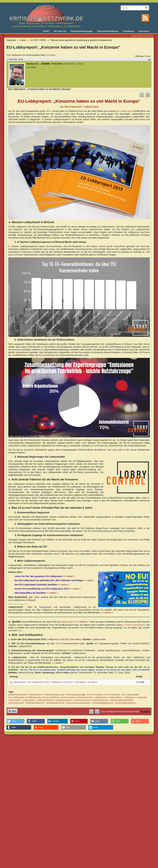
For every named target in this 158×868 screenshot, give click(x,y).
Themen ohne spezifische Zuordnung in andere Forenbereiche (81, 40)
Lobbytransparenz (64, 700)
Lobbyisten (142, 697)
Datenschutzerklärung (108, 31)
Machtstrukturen (101, 700)
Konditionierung (33, 697)
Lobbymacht (14, 700)
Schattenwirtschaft (55, 703)
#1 (149, 60)
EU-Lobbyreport (124, 111)
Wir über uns (60, 31)
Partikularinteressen (35, 703)
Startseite (11, 40)
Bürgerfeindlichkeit (17, 695)
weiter (109, 613)
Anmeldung (128, 31)
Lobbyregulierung (45, 700)
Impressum (144, 31)
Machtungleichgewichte (122, 700)
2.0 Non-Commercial (134, 625)
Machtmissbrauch (83, 700)
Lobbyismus (129, 697)
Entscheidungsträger (76, 695)
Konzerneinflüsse (51, 697)
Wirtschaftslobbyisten (126, 703)
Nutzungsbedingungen (82, 31)
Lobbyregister (28, 700)
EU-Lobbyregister (131, 695)
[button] (15, 721)
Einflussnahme (35, 695)
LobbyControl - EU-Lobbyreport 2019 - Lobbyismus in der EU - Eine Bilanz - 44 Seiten (55, 682)
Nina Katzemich (16, 703)
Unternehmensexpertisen (78, 703)
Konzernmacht (68, 697)
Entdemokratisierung (54, 695)
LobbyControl (68, 622)
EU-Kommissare (95, 695)
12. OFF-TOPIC (38, 40)
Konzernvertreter (84, 697)
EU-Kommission (113, 695)
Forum (23, 40)
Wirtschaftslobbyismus (103, 703)
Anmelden (51, 55)
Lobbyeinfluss (115, 697)
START (46, 31)
